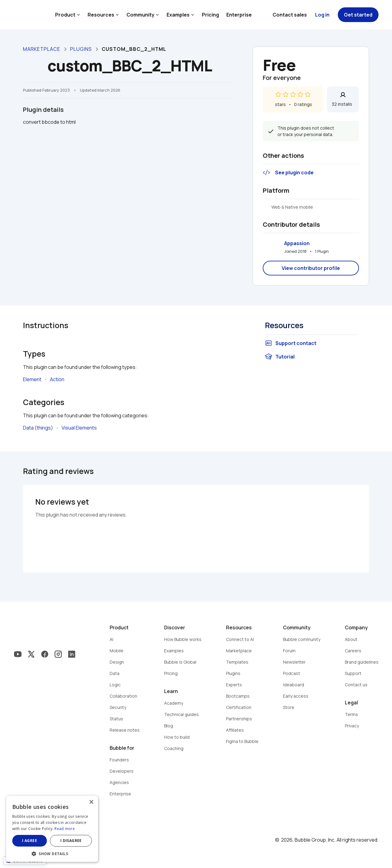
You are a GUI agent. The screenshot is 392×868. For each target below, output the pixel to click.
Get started (358, 15)
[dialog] (52, 829)
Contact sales (290, 15)
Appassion (297, 243)
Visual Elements (79, 428)
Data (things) (38, 428)
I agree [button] (30, 841)
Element (32, 379)
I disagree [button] (71, 841)
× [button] (91, 802)
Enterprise (239, 15)
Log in (322, 15)
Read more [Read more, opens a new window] (65, 829)
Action (57, 379)
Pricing (210, 15)
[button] (52, 853)
